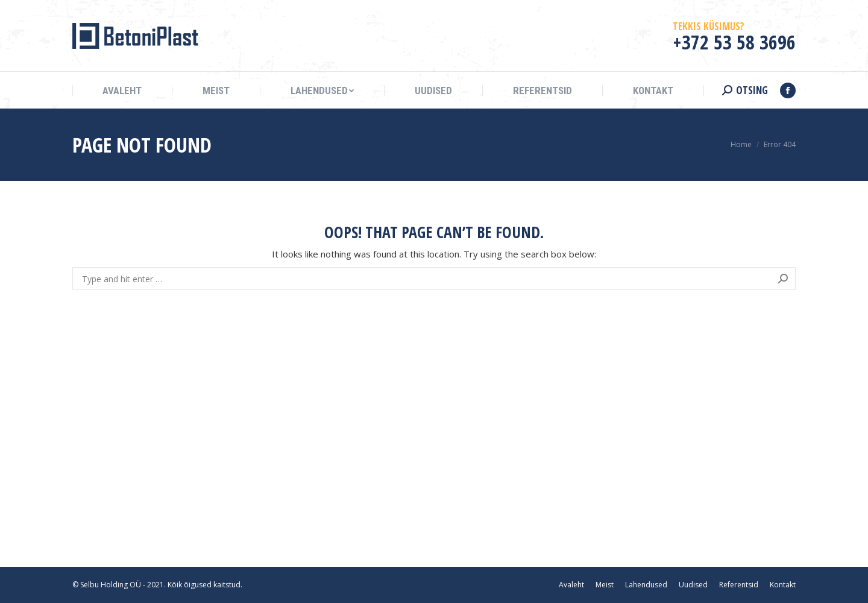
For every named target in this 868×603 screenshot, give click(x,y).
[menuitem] (122, 91)
